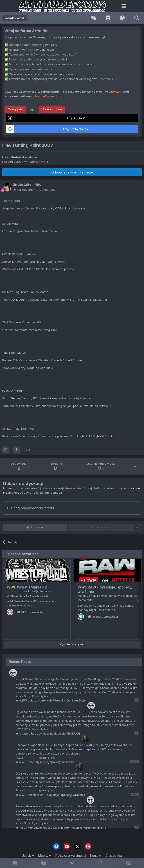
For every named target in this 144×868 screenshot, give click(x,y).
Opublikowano (34, 190)
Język (28, 856)
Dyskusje (127, 596)
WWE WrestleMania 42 (27, 587)
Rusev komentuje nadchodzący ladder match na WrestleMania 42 (61, 828)
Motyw (45, 856)
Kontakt (96, 856)
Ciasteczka (114, 856)
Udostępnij (35, 527)
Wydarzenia (15, 596)
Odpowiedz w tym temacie (72, 172)
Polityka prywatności (71, 856)
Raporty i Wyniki (39, 162)
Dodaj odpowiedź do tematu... (31, 508)
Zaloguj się (15, 109)
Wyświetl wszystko (72, 644)
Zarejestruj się (52, 109)
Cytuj (27, 450)
